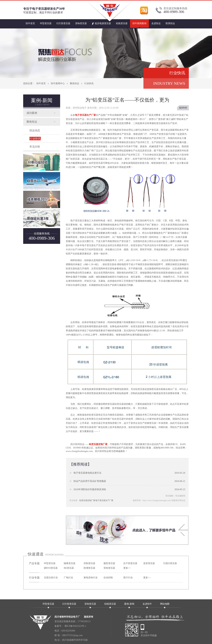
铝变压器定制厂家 (98, 444)
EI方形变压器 (63, 23)
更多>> (127, 568)
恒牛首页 (30, 23)
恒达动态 (35, 130)
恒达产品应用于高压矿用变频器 (90, 481)
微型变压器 (109, 563)
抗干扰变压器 (130, 563)
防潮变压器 (89, 568)
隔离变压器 (70, 563)
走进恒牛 (147, 604)
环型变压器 (46, 23)
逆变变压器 (149, 563)
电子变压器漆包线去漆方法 (87, 473)
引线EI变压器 (170, 563)
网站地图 (165, 604)
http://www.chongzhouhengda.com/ (157, 500)
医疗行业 (128, 578)
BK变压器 (69, 568)
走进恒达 (156, 23)
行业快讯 (89, 83)
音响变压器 (81, 23)
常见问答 (35, 147)
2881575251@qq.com (72, 635)
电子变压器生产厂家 (85, 115)
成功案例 (32, 113)
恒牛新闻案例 (139, 23)
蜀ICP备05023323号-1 (75, 626)
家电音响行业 (91, 578)
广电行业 (68, 578)
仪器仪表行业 (51, 578)
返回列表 (183, 108)
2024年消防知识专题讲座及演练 (90, 489)
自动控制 (108, 578)
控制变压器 (89, 563)
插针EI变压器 (51, 568)
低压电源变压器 (101, 22)
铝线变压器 (122, 23)
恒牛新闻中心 (58, 83)
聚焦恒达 (75, 83)
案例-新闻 (42, 102)
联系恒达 (170, 23)
